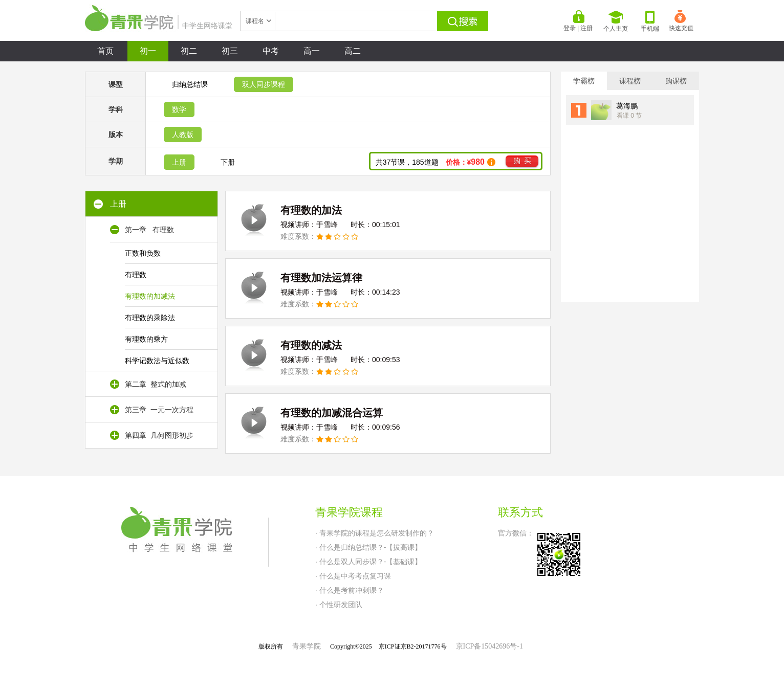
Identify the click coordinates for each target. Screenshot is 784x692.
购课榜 (676, 81)
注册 (586, 28)
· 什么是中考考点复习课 (353, 576)
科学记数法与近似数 (157, 361)
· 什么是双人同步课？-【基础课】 (368, 562)
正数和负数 (143, 253)
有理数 (136, 275)
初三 (230, 51)
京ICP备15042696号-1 (489, 646)
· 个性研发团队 (339, 605)
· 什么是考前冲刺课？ (350, 590)
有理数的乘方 (146, 339)
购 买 (522, 161)
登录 (570, 28)
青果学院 (307, 646)
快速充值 (681, 21)
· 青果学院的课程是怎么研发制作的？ (375, 533)
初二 (189, 51)
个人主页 (616, 21)
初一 (148, 51)
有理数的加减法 (150, 296)
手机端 (650, 21)
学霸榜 (584, 81)
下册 (228, 162)
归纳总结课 (190, 84)
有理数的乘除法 (150, 318)
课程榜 (630, 81)
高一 (312, 51)
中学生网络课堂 (159, 26)
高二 (353, 51)
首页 (105, 51)
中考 (271, 51)
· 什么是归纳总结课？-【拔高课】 (368, 547)
